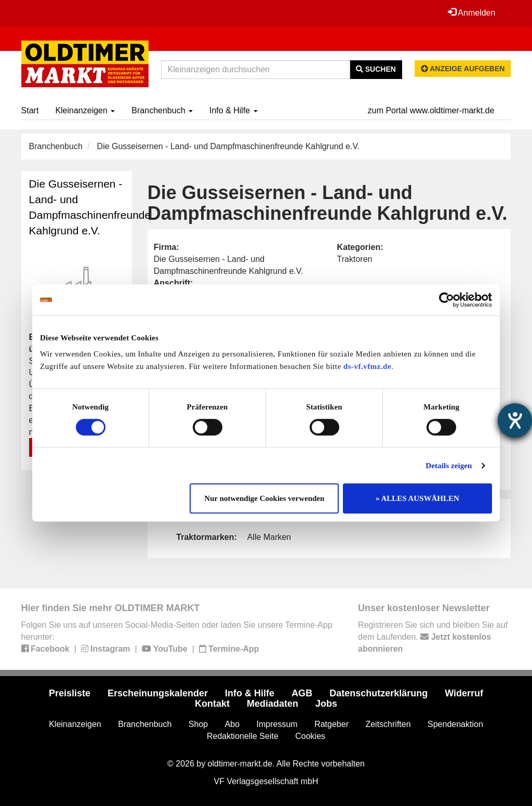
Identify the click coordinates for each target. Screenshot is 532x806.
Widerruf (464, 693)
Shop (198, 724)
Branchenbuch (162, 110)
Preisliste (70, 693)
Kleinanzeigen (85, 110)
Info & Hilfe (234, 110)
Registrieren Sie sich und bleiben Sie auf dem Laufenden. (433, 637)
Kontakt (212, 704)
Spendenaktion (455, 724)
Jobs (326, 704)
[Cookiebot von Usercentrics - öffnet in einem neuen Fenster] (447, 300)
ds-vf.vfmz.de (367, 366)
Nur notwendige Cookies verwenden (264, 498)
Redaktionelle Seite (243, 736)
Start (30, 110)
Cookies (310, 736)
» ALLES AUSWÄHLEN (417, 498)
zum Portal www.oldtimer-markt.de (431, 110)
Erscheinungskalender (158, 693)
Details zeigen (449, 466)
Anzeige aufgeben (463, 69)
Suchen (376, 69)
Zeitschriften (388, 724)
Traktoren (355, 259)
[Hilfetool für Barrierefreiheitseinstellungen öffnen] (515, 420)
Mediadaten (272, 704)
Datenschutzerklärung (378, 693)
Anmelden (472, 12)
